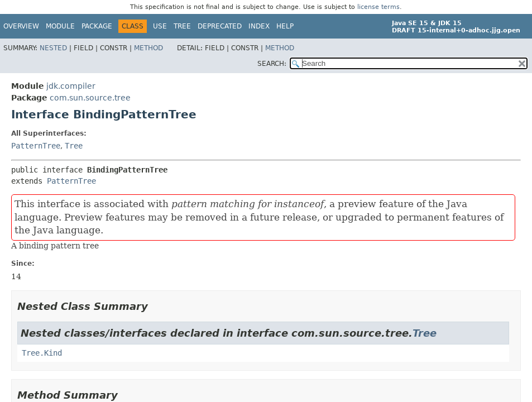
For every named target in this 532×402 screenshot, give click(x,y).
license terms (378, 7)
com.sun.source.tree (90, 98)
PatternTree (36, 146)
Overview (21, 26)
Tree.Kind (42, 353)
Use (160, 26)
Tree (182, 26)
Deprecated (220, 26)
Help (285, 26)
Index (259, 26)
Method (148, 48)
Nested (53, 48)
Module (60, 26)
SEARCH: (272, 64)
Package (97, 26)
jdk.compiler (71, 86)
